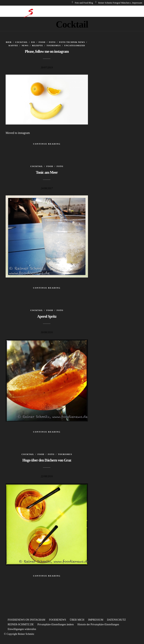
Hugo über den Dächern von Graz (47, 460)
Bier (9, 42)
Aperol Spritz (47, 316)
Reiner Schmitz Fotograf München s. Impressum (119, 3)
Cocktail (21, 42)
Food (42, 42)
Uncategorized (75, 45)
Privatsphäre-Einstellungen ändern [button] (56, 624)
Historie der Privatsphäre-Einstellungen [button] (98, 624)
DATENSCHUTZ (116, 620)
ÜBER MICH (77, 620)
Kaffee (13, 45)
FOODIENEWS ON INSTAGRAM (26, 620)
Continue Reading (47, 144)
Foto (52, 42)
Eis (33, 42)
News (25, 45)
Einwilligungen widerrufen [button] (22, 629)
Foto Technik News (72, 42)
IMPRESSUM (96, 620)
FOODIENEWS (57, 620)
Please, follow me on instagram (47, 51)
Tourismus (54, 45)
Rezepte (37, 45)
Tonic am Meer (47, 172)
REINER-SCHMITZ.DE (21, 624)
